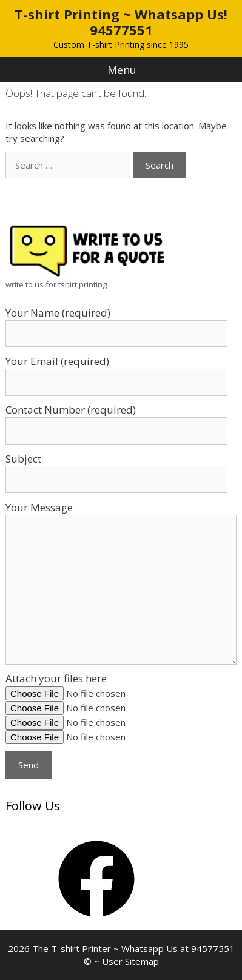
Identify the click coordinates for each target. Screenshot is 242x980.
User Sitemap (130, 961)
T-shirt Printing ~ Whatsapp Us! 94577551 (121, 22)
